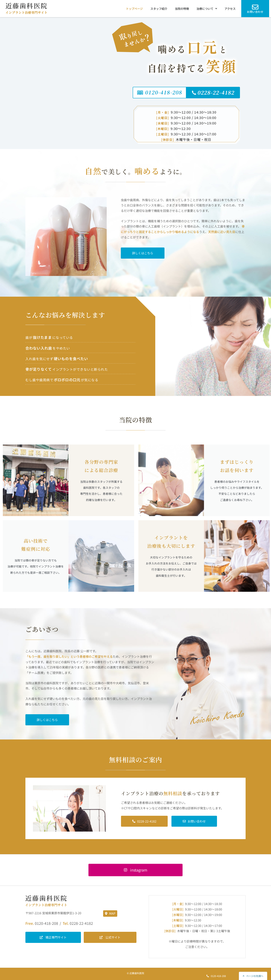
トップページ (134, 9)
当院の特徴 (182, 9)
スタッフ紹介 (159, 9)
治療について (207, 9)
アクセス (230, 9)
